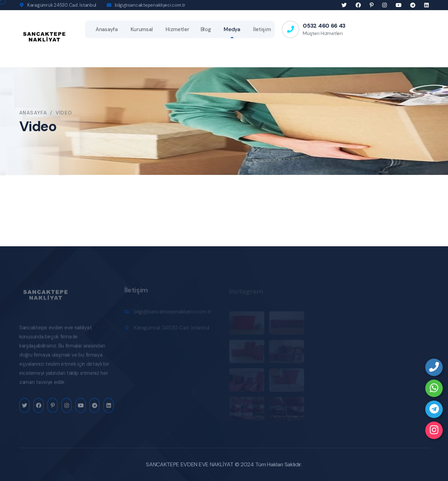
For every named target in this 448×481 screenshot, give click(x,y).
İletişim (262, 29)
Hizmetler (177, 29)
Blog (206, 29)
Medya (232, 29)
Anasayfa (107, 29)
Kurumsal (142, 29)
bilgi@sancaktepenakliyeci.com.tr (150, 5)
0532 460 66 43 (324, 26)
